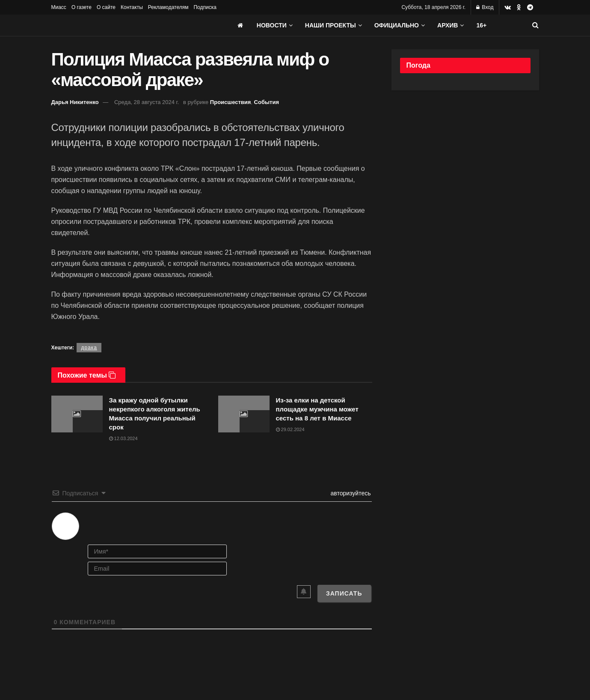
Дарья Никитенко (75, 102)
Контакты (132, 7)
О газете (82, 7)
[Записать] (344, 593)
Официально (397, 25)
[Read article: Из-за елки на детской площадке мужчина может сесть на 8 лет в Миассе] (244, 414)
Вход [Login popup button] (485, 7)
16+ (481, 25)
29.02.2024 (290, 429)
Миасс (59, 7)
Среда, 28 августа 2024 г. (147, 102)
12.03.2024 (123, 438)
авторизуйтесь (350, 493)
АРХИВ (448, 25)
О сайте (106, 7)
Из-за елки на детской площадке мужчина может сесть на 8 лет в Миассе (317, 409)
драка (89, 348)
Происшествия (231, 102)
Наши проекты (331, 25)
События (267, 102)
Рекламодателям (168, 7)
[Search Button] (535, 25)
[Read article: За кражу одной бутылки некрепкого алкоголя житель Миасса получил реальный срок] (77, 414)
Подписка (205, 7)
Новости (272, 25)
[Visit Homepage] (116, 25)
